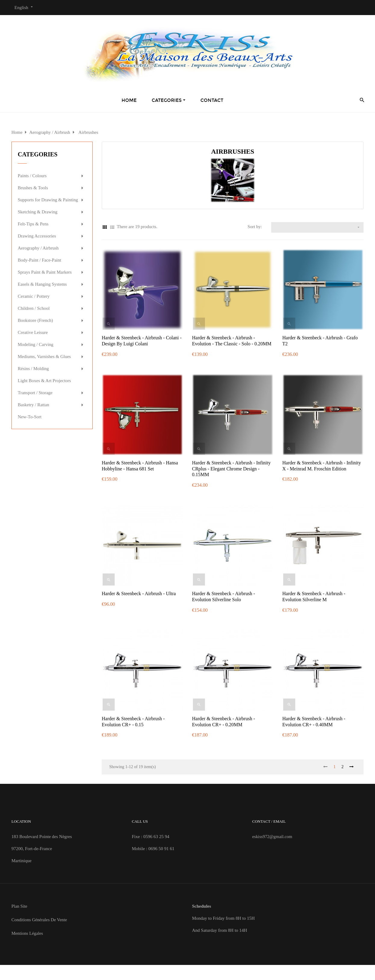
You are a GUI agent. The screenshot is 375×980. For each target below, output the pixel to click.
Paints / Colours (32, 176)
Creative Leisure (33, 332)
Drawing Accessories (37, 236)
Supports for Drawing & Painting (48, 200)
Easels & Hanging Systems (42, 284)
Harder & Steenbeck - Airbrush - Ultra (139, 594)
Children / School (34, 308)
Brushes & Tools (33, 188)
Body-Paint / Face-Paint (39, 260)
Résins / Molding (33, 369)
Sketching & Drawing (38, 212)
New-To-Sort (30, 417)
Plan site (20, 906)
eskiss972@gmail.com (273, 837)
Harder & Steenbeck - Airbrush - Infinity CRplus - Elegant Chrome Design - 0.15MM (231, 469)
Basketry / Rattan (33, 405)
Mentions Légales (28, 933)
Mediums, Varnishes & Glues (44, 357)
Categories (38, 154)
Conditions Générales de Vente (40, 920)
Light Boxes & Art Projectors (44, 381)
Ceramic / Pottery (34, 296)
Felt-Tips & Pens (33, 224)
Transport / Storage (35, 393)
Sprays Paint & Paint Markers (45, 272)
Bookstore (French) (35, 320)
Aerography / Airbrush (38, 248)
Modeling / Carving (36, 344)
